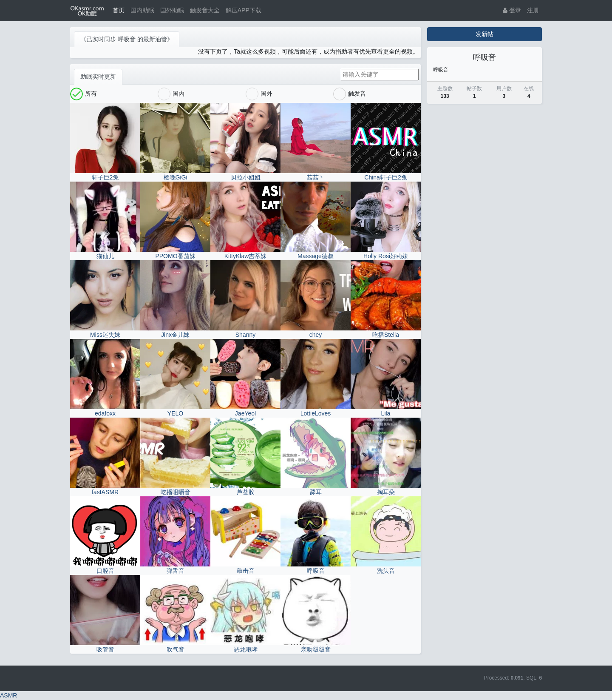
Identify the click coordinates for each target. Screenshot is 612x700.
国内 (171, 94)
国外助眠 (172, 10)
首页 (119, 10)
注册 (533, 10)
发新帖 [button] (484, 34)
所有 (84, 94)
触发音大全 (205, 10)
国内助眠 (142, 10)
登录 (512, 10)
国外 (259, 94)
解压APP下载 (244, 10)
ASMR (8, 695)
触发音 (350, 94)
